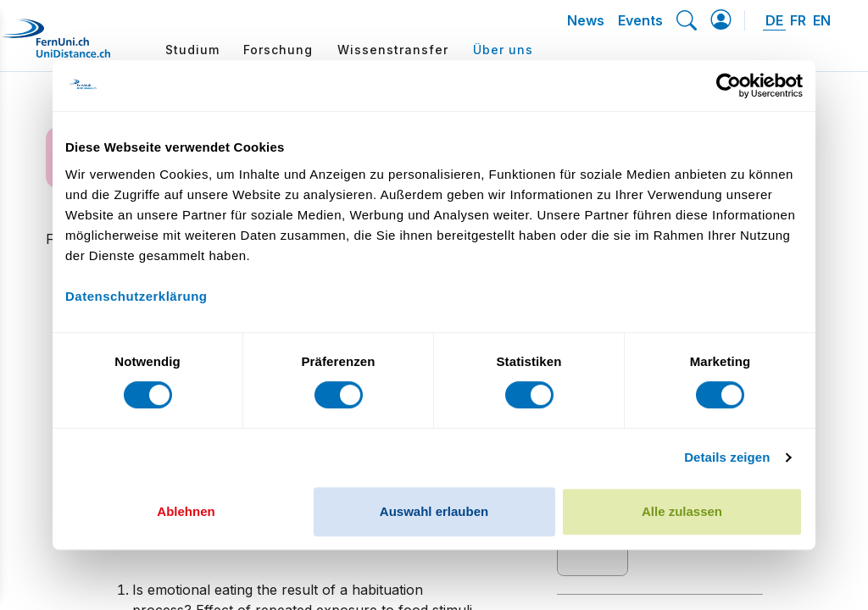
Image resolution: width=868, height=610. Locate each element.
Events (640, 20)
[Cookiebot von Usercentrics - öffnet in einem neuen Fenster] (729, 86)
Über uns (503, 50)
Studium (192, 50)
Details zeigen (727, 457)
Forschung (278, 50)
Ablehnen (186, 511)
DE (774, 20)
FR (798, 20)
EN (822, 20)
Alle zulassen (682, 511)
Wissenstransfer (393, 50)
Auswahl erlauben (434, 511)
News (586, 20)
